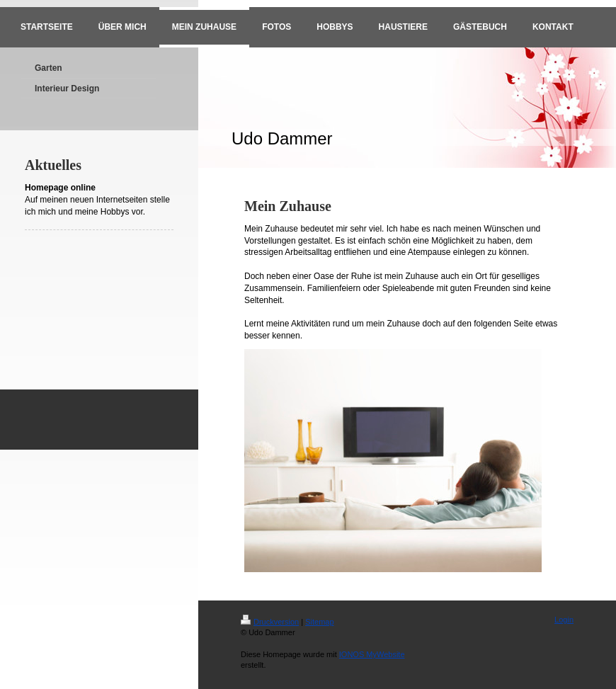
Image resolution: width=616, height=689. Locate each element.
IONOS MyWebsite (372, 654)
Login (564, 620)
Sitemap (319, 622)
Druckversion (270, 622)
